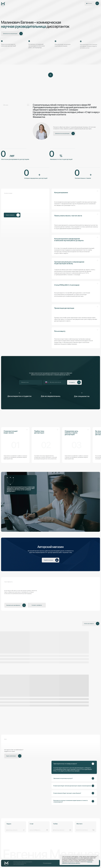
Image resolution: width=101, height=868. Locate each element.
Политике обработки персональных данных (77, 862)
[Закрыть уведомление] (98, 856)
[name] (31, 382)
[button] (97, 3)
